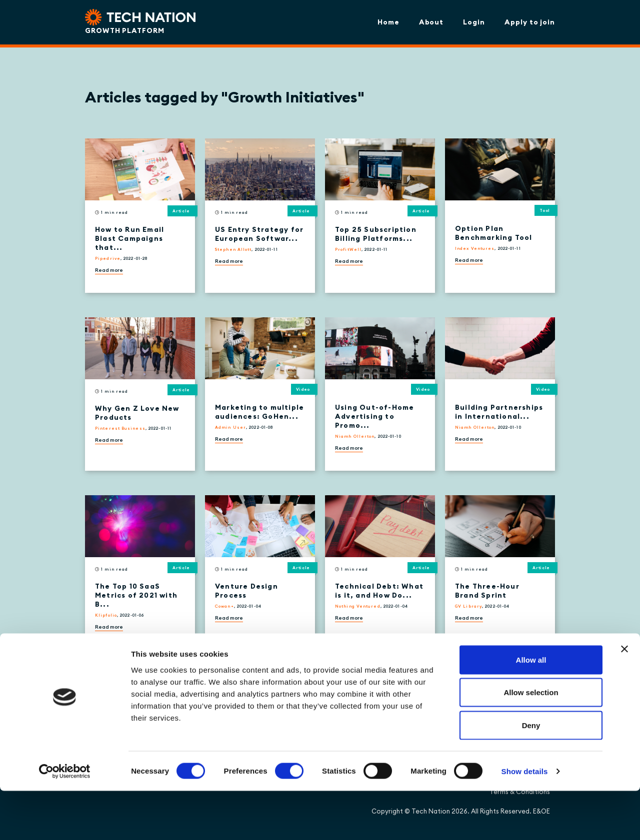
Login (474, 22)
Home (388, 22)
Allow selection (531, 742)
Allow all (531, 709)
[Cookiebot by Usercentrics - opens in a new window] (65, 821)
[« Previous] (91, 670)
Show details (525, 820)
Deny (531, 774)
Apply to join (530, 22)
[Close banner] (624, 698)
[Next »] (208, 670)
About (431, 22)
